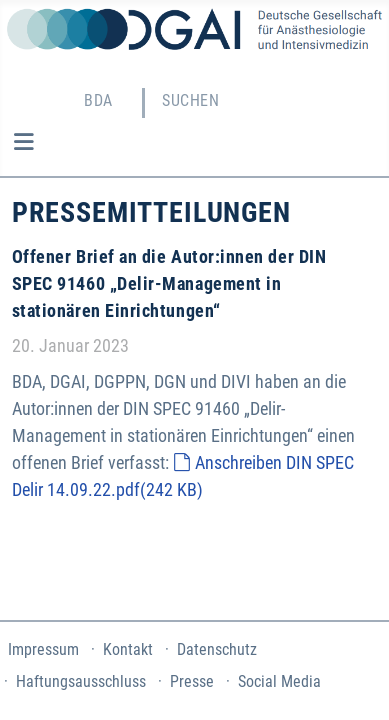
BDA (98, 100)
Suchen (190, 100)
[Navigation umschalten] (23, 142)
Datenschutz (217, 649)
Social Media (279, 681)
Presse (192, 681)
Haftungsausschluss (81, 681)
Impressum (43, 649)
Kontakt (128, 649)
